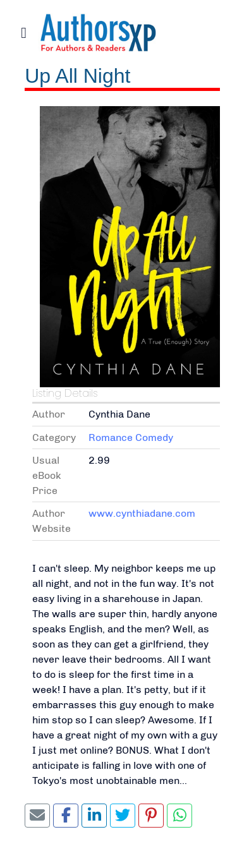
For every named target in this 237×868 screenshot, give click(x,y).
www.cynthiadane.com (142, 513)
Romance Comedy (131, 437)
